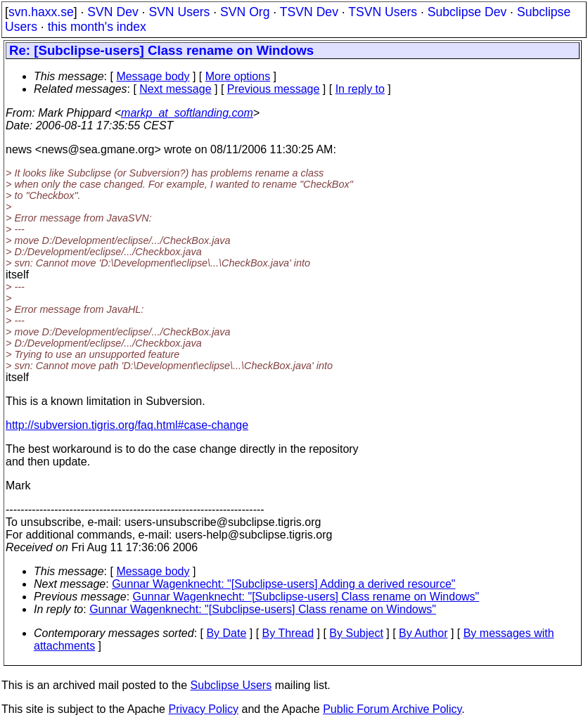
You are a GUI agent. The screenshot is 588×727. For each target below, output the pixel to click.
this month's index (97, 27)
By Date (226, 633)
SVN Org (245, 12)
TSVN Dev (309, 12)
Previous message (274, 89)
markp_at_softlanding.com (187, 113)
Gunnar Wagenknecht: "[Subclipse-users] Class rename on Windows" (306, 597)
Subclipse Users (231, 685)
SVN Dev (113, 12)
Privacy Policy (203, 709)
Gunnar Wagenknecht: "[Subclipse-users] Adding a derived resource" (283, 584)
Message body (153, 76)
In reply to (360, 89)
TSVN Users (383, 12)
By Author (423, 633)
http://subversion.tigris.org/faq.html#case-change (127, 425)
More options (238, 76)
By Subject (356, 633)
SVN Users (179, 12)
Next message (175, 89)
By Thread (288, 633)
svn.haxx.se (41, 12)
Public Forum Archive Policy (392, 709)
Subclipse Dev (467, 12)
